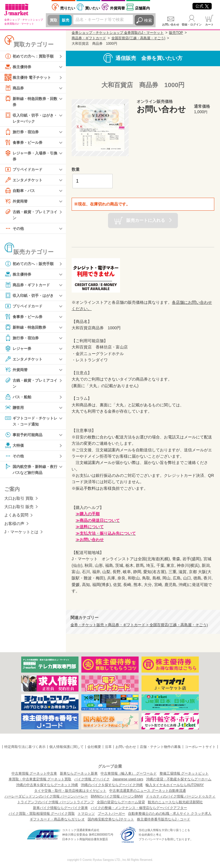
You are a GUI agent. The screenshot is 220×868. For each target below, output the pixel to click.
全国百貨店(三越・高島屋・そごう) (138, 38)
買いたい (93, 8)
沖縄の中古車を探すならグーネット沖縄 (47, 785)
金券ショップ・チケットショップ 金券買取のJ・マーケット (118, 33)
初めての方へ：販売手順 (31, 266)
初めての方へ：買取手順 (31, 56)
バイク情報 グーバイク (92, 779)
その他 (15, 230)
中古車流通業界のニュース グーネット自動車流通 (147, 791)
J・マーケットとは (21, 535)
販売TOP (176, 33)
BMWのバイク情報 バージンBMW (117, 796)
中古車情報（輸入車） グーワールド (128, 773)
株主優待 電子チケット (29, 77)
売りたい (68, 8)
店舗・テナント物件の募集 (160, 747)
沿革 (108, 747)
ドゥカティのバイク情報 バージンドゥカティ (181, 796)
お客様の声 (14, 527)
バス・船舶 (19, 399)
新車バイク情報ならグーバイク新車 (60, 808)
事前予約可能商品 (25, 437)
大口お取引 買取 (19, 501)
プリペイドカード (25, 171)
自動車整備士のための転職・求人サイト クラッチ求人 (170, 814)
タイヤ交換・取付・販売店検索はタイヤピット (70, 791)
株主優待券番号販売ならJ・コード (164, 819)
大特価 (15, 448)
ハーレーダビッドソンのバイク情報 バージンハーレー (46, 796)
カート (209, 25)
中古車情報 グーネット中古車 (34, 773)
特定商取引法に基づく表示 (25, 747)
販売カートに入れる (146, 220)
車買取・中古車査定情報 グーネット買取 (40, 779)
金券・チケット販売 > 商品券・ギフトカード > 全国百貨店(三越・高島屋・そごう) (139, 625)
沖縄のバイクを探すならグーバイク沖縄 (112, 785)
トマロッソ (86, 814)
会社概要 (94, 747)
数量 (76, 169)
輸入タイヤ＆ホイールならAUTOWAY (175, 785)
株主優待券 (19, 67)
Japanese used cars (128, 779)
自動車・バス (21, 192)
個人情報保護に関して (66, 747)
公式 (202, 6)
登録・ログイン (192, 25)
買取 (54, 20)
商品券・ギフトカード (29, 287)
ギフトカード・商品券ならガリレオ (57, 819)
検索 (148, 20)
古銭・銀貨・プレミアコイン (31, 216)
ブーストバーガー (111, 814)
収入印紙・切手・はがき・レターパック (29, 118)
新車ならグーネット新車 (79, 773)
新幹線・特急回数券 (27, 329)
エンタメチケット (25, 181)
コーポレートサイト (200, 747)
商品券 (15, 88)
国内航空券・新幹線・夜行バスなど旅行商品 (31, 472)
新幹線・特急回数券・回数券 (31, 101)
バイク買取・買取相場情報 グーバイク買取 (42, 814)
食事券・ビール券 (25, 143)
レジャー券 (19, 350)
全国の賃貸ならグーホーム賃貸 (121, 802)
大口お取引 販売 (19, 510)
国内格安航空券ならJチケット (111, 819)
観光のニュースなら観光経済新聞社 (175, 802)
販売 (66, 20)
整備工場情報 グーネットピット (184, 773)
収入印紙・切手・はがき (31, 297)
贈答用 (15, 410)
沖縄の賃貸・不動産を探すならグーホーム (179, 779)
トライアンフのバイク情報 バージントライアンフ (55, 802)
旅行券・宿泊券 (23, 133)
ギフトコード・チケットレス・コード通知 (31, 423)
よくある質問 (16, 518)
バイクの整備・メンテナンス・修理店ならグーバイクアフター (139, 808)
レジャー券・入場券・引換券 (31, 157)
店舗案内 (142, 8)
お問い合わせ (171, 25)
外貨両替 (117, 8)
